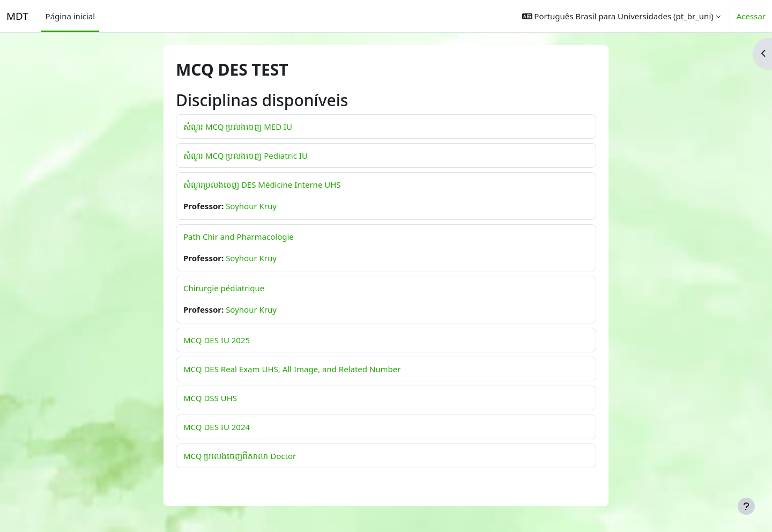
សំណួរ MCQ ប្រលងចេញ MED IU (238, 127)
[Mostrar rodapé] (746, 506)
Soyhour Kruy (251, 206)
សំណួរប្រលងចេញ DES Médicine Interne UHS (262, 184)
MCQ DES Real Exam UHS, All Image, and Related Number (292, 369)
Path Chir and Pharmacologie (239, 237)
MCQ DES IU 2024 (217, 427)
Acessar (751, 16)
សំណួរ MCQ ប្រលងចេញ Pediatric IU (246, 156)
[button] (621, 16)
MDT (17, 16)
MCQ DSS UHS (210, 398)
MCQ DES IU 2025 (217, 340)
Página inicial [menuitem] (70, 16)
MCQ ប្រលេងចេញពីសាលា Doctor (240, 456)
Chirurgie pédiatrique (224, 288)
